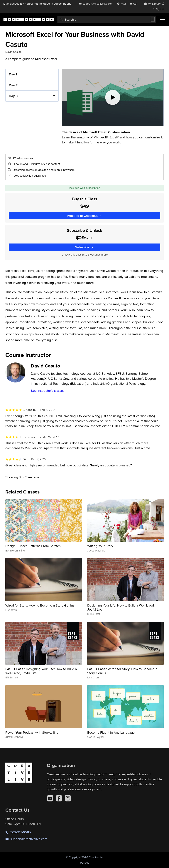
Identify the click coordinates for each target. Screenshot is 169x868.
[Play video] (113, 97)
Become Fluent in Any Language (111, 732)
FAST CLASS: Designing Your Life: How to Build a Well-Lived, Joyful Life (41, 671)
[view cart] (135, 4)
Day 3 (13, 96)
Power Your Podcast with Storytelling (32, 732)
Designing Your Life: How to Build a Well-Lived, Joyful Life (121, 607)
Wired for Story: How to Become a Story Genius (40, 605)
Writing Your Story (100, 546)
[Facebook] (59, 798)
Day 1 (13, 74)
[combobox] (107, 19)
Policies (85, 863)
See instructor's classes (48, 391)
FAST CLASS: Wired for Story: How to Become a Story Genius (122, 671)
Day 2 (13, 85)
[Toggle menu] (162, 19)
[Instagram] (68, 798)
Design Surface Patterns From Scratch (33, 546)
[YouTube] (50, 798)
